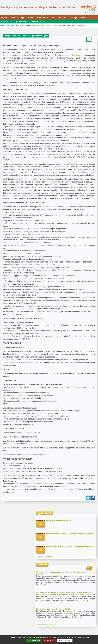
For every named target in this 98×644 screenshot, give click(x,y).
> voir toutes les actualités (47, 624)
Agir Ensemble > (21, 22)
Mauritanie (63, 18)
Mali (53, 18)
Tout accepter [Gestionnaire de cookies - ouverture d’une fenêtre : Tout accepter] (34, 640)
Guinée (30, 18)
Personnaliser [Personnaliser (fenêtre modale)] (65, 640)
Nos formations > (39, 22)
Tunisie (84, 18)
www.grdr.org (78, 55)
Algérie (4, 18)
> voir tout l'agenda (44, 557)
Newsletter (6, 22)
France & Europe (17, 18)
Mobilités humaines (24, 26)
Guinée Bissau (42, 18)
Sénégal (74, 18)
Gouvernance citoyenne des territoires (47, 26)
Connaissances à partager (73, 26)
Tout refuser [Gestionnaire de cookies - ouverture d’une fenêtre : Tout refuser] (49, 640)
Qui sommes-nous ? (8, 26)
